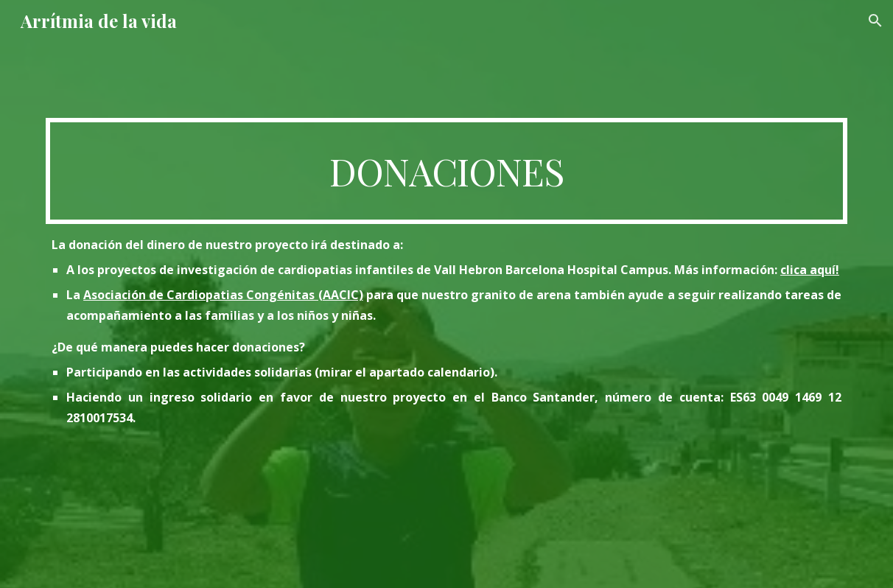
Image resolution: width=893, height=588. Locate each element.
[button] (875, 21)
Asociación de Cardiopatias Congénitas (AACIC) (223, 295)
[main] (446, 171)
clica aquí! (810, 270)
